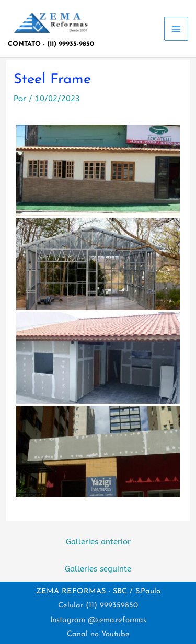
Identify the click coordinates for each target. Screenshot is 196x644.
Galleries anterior (98, 542)
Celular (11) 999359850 (98, 606)
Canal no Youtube (98, 634)
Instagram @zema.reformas (98, 620)
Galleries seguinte (98, 569)
